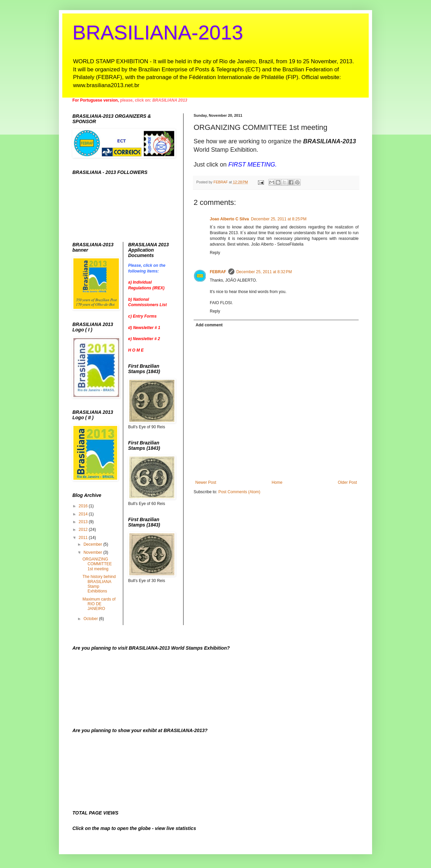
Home (277, 482)
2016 (84, 506)
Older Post (347, 482)
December (93, 544)
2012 (84, 530)
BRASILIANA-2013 (158, 32)
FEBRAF (218, 272)
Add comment (209, 325)
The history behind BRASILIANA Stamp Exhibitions (99, 584)
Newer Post (206, 482)
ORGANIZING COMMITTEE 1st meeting (97, 564)
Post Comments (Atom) (239, 492)
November (93, 552)
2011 (84, 538)
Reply (215, 253)
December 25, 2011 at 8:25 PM (279, 219)
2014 (84, 514)
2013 (84, 522)
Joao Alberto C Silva (229, 219)
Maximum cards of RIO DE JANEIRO (99, 604)
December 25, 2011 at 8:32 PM (264, 272)
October (91, 619)
